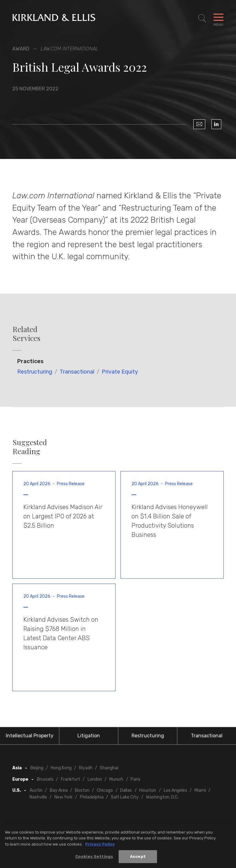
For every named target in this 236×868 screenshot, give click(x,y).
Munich (116, 779)
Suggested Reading (30, 447)
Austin (36, 790)
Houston (148, 790)
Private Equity (120, 372)
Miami (200, 790)
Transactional (77, 372)
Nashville (38, 797)
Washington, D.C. (162, 797)
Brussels (45, 779)
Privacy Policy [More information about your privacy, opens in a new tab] (100, 844)
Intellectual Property (30, 736)
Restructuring (35, 372)
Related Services (26, 334)
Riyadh (86, 768)
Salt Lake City (125, 797)
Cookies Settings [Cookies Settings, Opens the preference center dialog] (94, 857)
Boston (82, 790)
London (95, 779)
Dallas (126, 790)
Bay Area (59, 790)
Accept (138, 857)
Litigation (89, 736)
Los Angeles (175, 790)
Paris (136, 779)
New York (63, 797)
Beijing (37, 768)
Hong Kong (61, 768)
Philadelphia (92, 797)
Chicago (105, 790)
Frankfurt (71, 779)
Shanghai (109, 768)
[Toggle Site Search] (202, 18)
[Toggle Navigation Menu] (218, 18)
